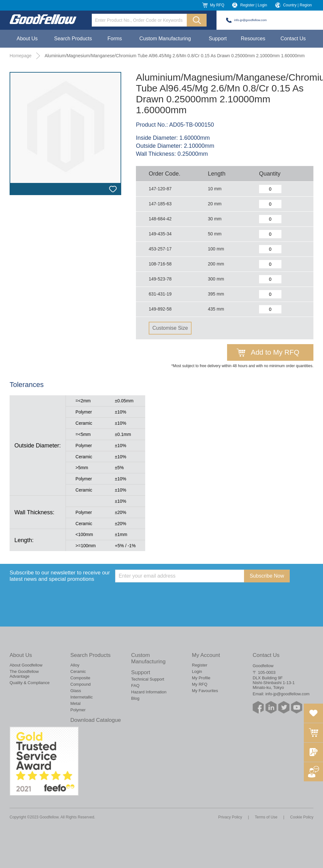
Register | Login (254, 5)
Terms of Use (266, 817)
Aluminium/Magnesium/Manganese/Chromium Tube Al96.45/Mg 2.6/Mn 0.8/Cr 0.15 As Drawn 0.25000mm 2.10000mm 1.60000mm (174, 56)
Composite (80, 678)
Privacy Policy (230, 817)
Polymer (78, 710)
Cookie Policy (302, 817)
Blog (135, 698)
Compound (81, 684)
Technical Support (148, 679)
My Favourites (205, 691)
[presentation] (164, 595)
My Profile (201, 678)
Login (197, 671)
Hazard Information (149, 692)
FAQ (135, 686)
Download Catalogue (96, 720)
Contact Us (293, 39)
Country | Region (297, 5)
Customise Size (170, 328)
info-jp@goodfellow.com (250, 20)
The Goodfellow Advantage (24, 674)
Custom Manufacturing (165, 39)
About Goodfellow (26, 665)
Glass (76, 691)
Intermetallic (82, 697)
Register (200, 665)
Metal (75, 703)
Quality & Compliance (30, 683)
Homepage (21, 56)
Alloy (75, 665)
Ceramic (78, 671)
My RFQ (217, 5)
